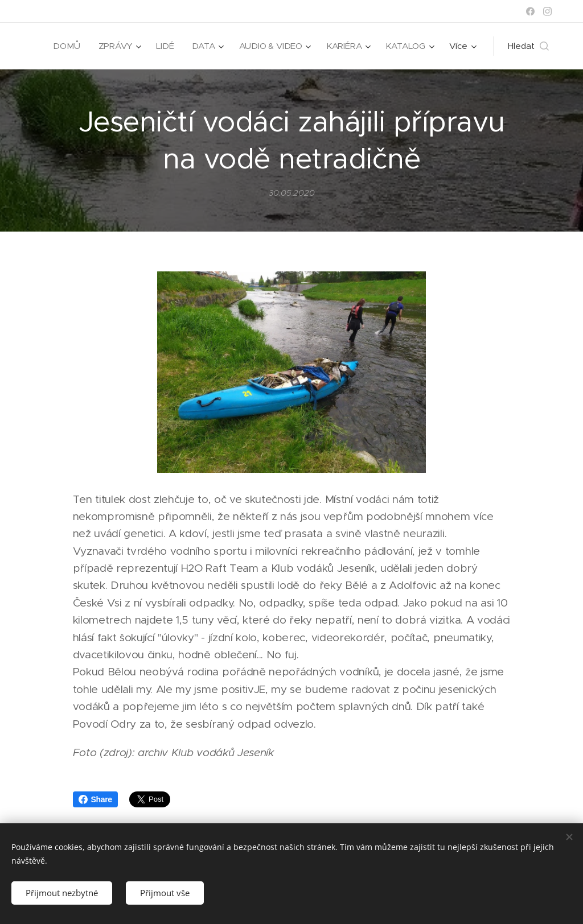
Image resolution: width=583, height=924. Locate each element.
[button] (528, 46)
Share (95, 799)
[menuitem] (65, 46)
